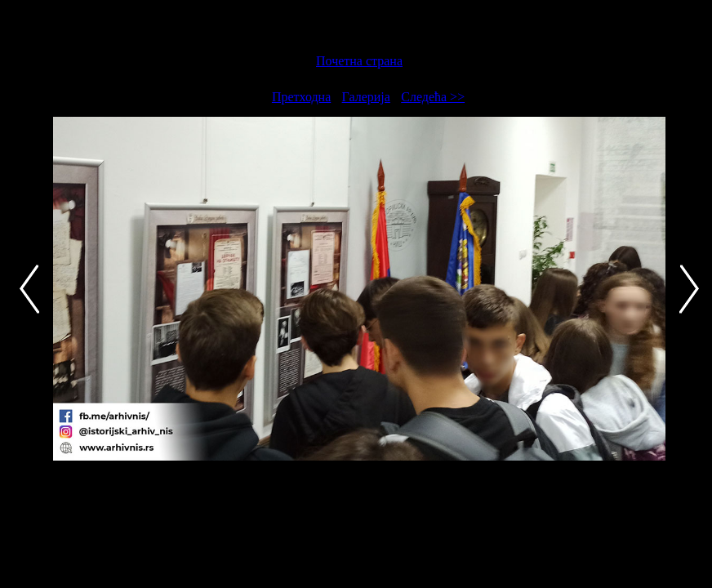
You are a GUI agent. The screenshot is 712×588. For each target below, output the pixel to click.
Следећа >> (433, 97)
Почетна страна (359, 61)
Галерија (366, 97)
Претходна (301, 97)
